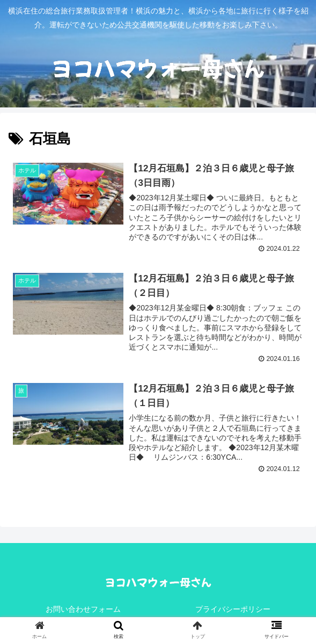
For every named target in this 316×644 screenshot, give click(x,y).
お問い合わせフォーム (83, 610)
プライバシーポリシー (233, 610)
